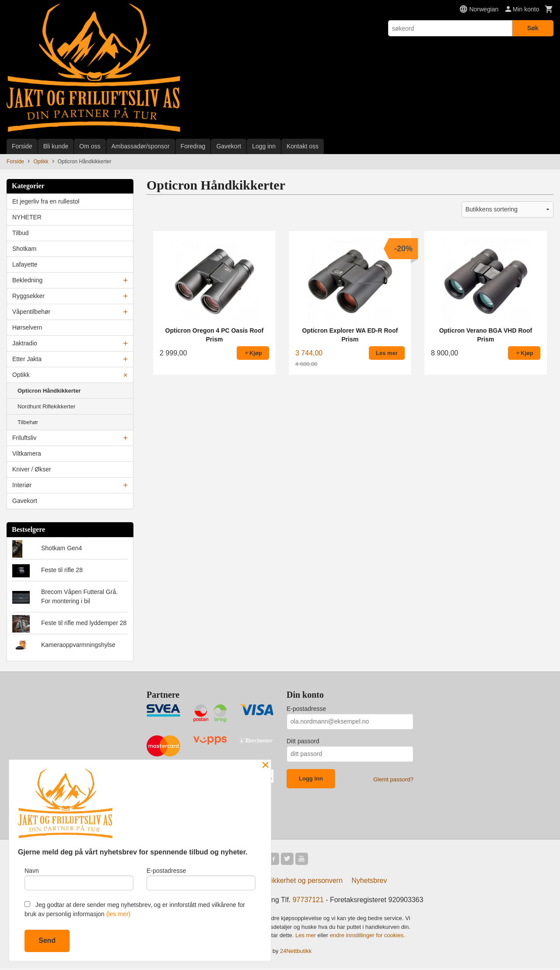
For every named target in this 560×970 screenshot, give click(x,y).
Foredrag (193, 146)
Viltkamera (27, 453)
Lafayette (25, 264)
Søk (533, 28)
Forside (22, 146)
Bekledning (27, 280)
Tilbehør (28, 422)
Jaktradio (25, 343)
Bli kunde (56, 146)
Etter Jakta (27, 359)
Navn (79, 877)
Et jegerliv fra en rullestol (46, 201)
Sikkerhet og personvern (305, 882)
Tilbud (21, 233)
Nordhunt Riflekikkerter (46, 406)
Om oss (90, 146)
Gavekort (229, 146)
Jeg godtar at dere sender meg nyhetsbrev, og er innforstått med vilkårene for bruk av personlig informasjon (135, 909)
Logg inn (264, 146)
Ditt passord (303, 741)
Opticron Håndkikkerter (49, 391)
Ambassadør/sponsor (141, 146)
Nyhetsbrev (369, 882)
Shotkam (24, 249)
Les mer (306, 937)
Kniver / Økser (32, 469)
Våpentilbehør (31, 312)
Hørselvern (27, 327)
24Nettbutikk (296, 952)
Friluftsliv (24, 438)
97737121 (308, 901)
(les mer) (118, 914)
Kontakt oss (303, 146)
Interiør (22, 485)
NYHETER (27, 217)
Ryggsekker (28, 296)
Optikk (21, 375)
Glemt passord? (393, 779)
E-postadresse (306, 709)
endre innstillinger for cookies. (367, 937)
